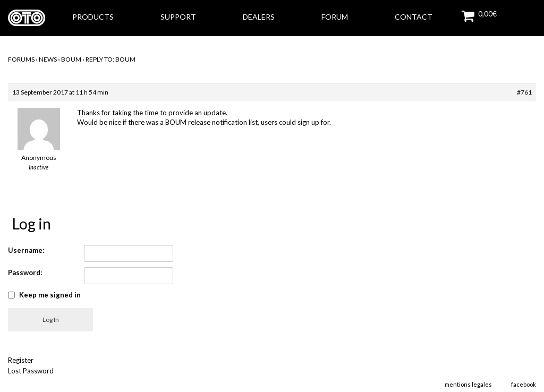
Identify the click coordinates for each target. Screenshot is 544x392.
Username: (26, 250)
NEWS (48, 59)
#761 (524, 92)
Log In (51, 319)
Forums (21, 59)
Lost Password (31, 371)
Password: (25, 272)
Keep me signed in (50, 295)
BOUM (71, 59)
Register (21, 360)
